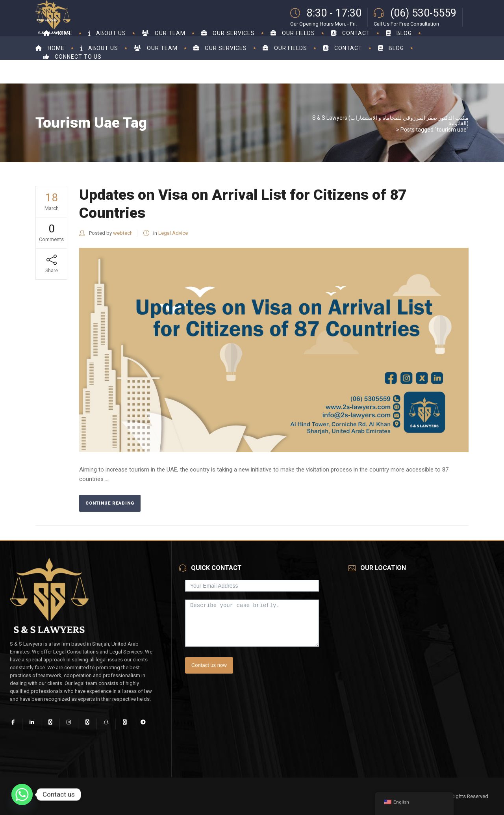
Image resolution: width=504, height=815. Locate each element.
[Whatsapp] (22, 795)
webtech (123, 233)
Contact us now (209, 665)
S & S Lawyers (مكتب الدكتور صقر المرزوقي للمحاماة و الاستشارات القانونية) (390, 121)
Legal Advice (173, 233)
